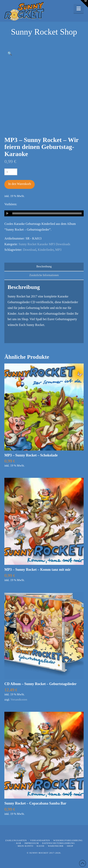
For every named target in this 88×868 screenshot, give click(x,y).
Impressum (32, 843)
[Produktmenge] (11, 172)
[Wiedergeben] (7, 213)
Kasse (41, 846)
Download (30, 250)
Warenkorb (56, 846)
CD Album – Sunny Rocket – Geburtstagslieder (40, 684)
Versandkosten (19, 700)
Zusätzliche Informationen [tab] (44, 275)
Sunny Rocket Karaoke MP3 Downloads (44, 244)
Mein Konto (25, 846)
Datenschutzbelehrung (59, 843)
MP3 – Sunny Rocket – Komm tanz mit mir (37, 570)
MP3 (58, 250)
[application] (44, 213)
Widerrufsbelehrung (68, 840)
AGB (18, 843)
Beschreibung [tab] (44, 266)
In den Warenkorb (20, 184)
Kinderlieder (46, 250)
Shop (70, 846)
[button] (79, 9)
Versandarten (40, 840)
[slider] (47, 213)
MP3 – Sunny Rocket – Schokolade (31, 455)
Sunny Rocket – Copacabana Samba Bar (35, 803)
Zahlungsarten (16, 840)
